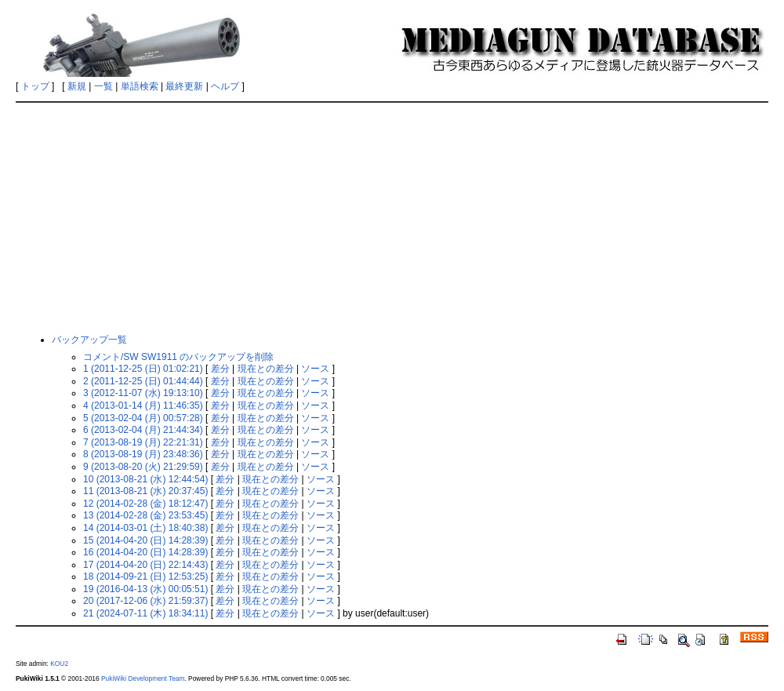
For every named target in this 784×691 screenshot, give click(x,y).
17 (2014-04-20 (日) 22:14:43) (145, 565)
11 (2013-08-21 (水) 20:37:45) (145, 491)
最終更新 (184, 86)
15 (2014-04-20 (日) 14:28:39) (145, 540)
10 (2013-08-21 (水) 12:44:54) (145, 479)
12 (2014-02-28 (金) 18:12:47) (145, 504)
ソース (315, 369)
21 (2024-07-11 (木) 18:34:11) (145, 613)
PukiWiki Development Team (143, 678)
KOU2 (59, 664)
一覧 (103, 86)
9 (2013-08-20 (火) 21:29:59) (143, 467)
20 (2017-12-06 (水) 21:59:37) (145, 601)
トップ (35, 86)
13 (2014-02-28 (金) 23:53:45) (145, 515)
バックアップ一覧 (89, 340)
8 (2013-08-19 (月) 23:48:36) (143, 454)
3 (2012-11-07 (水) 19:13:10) (143, 393)
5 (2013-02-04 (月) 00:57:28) (143, 418)
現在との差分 (266, 369)
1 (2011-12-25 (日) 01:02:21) (143, 369)
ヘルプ (225, 86)
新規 (77, 86)
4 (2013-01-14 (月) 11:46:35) (143, 406)
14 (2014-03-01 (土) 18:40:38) (145, 528)
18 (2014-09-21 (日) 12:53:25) (145, 576)
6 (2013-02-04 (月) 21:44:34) (143, 430)
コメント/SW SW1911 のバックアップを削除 (178, 357)
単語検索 (140, 86)
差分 (220, 369)
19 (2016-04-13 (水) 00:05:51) (145, 589)
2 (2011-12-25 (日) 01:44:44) (143, 381)
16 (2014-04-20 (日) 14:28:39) (145, 552)
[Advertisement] (392, 217)
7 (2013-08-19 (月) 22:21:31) (143, 442)
